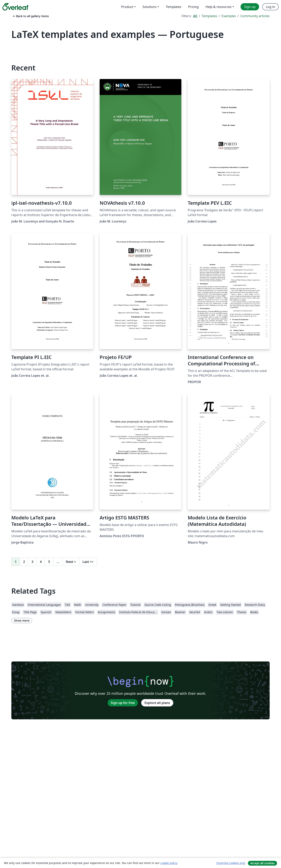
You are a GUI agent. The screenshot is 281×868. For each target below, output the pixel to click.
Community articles (255, 16)
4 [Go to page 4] (41, 562)
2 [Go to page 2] (24, 562)
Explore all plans (157, 703)
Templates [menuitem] (174, 7)
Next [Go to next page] (71, 562)
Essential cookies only (231, 863)
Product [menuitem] (127, 7)
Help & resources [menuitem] (219, 7)
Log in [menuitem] (270, 7)
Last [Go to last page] (88, 562)
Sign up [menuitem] (250, 7)
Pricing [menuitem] (193, 7)
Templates (209, 16)
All (195, 16)
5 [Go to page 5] (49, 562)
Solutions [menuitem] (150, 7)
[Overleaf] (15, 7)
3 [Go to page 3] (32, 562)
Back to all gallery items (30, 16)
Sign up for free (123, 703)
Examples (229, 16)
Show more (22, 620)
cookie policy (169, 863)
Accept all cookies (262, 863)
